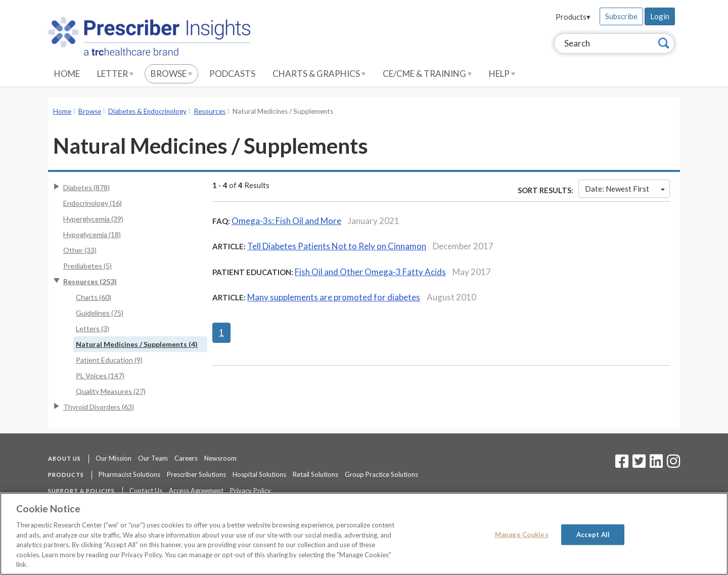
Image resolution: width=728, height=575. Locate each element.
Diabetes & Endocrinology (147, 111)
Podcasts (232, 74)
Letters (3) (93, 328)
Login (660, 16)
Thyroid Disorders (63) (99, 407)
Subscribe (621, 16)
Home (67, 74)
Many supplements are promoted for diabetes (334, 297)
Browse (171, 74)
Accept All (593, 534)
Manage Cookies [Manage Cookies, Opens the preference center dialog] (522, 534)
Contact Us (146, 491)
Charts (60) (94, 297)
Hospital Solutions (259, 474)
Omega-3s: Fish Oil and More (286, 221)
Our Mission (113, 458)
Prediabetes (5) (87, 266)
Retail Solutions (315, 474)
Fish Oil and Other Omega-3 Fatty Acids (370, 272)
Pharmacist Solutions (129, 474)
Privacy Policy (251, 491)
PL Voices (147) (100, 375)
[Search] (664, 43)
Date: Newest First (625, 189)
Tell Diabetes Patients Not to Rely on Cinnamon (337, 246)
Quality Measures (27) (111, 391)
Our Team (153, 458)
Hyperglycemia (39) (93, 219)
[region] (364, 534)
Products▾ (573, 17)
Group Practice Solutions (381, 474)
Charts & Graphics (319, 74)
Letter (115, 74)
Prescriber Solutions (196, 474)
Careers (186, 458)
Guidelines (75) (100, 313)
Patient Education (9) (109, 360)
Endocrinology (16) (93, 203)
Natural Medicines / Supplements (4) (137, 344)
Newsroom (220, 458)
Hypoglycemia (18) (92, 234)
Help (502, 74)
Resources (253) (90, 281)
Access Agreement (196, 491)
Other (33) (80, 250)
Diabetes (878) (86, 187)
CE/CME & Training (427, 74)
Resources (210, 111)
